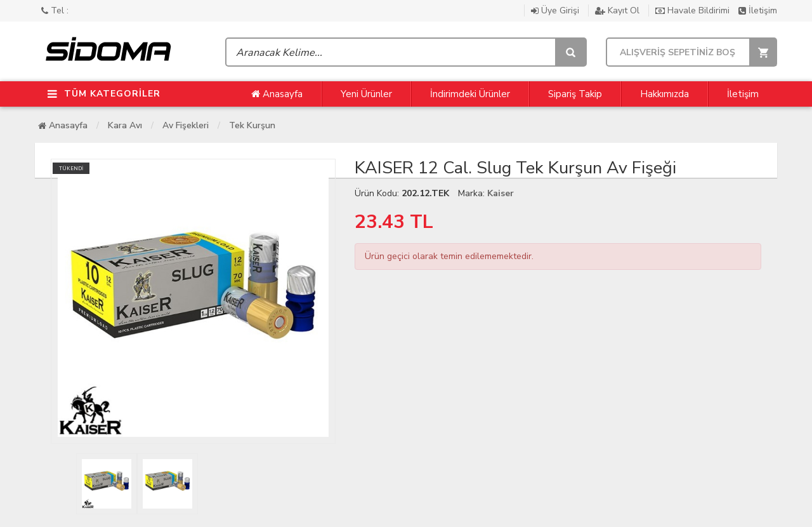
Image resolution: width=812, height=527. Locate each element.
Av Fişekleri (186, 125)
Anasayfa (277, 94)
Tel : (55, 10)
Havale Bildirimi (694, 10)
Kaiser (501, 193)
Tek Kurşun (252, 125)
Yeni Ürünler (366, 94)
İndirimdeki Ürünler (470, 94)
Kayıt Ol (619, 10)
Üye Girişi (556, 10)
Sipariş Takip (575, 94)
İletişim (758, 10)
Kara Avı (125, 125)
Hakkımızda (665, 94)
